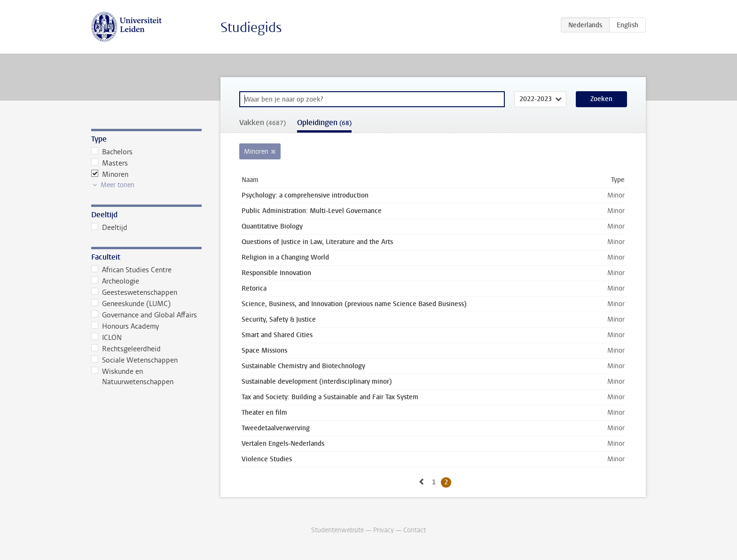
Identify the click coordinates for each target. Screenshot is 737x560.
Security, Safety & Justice (279, 319)
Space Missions (264, 351)
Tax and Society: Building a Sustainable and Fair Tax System (330, 397)
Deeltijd (109, 228)
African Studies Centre (131, 270)
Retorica (254, 288)
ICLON (106, 338)
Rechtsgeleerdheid (126, 349)
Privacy (384, 530)
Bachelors (112, 152)
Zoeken (601, 99)
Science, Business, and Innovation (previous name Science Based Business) (354, 304)
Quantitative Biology (272, 226)
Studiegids (251, 28)
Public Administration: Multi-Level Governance (312, 211)
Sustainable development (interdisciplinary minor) (317, 382)
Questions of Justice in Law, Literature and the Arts (317, 242)
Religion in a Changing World (285, 257)
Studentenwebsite (337, 530)
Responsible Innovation (276, 273)
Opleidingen (324, 122)
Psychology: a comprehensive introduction (305, 195)
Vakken (263, 122)
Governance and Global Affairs (144, 315)
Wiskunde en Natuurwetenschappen (132, 377)
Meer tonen (118, 185)
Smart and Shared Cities (277, 335)
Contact (415, 530)
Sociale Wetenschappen (134, 360)
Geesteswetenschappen (134, 292)
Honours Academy (125, 326)
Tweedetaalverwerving (276, 428)
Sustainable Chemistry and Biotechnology (303, 366)
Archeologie (115, 281)
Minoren (110, 174)
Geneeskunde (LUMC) (131, 304)
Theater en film (264, 413)
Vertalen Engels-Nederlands (283, 444)
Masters (110, 163)
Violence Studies (267, 459)
